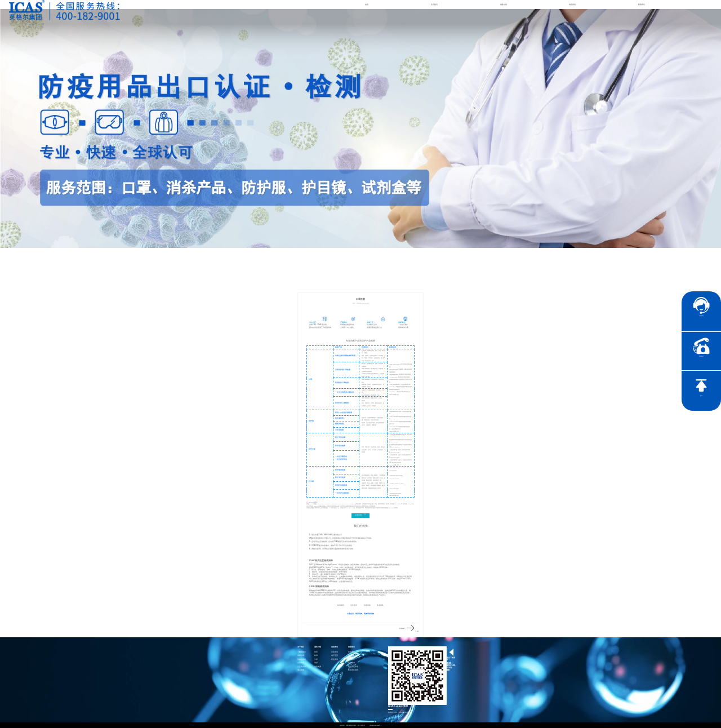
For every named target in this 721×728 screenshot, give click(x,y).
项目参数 (301, 670)
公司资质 (301, 663)
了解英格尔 (302, 652)
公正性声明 (302, 667)
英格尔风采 (302, 660)
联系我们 (642, 5)
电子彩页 (335, 656)
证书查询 (351, 663)
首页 (367, 5)
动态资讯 (572, 5)
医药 (316, 652)
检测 (316, 656)
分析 (316, 660)
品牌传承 (301, 656)
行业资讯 (335, 660)
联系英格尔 (352, 656)
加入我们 (351, 660)
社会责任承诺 (353, 667)
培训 (316, 663)
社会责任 (351, 652)
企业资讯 (335, 652)
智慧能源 (318, 667)
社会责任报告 (353, 670)
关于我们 (434, 5)
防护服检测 (402, 628)
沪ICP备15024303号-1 (376, 725)
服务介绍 (504, 5)
